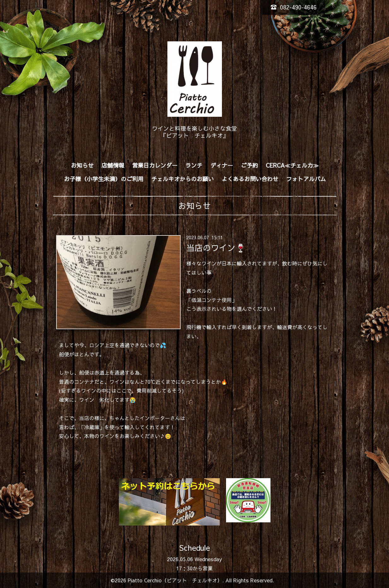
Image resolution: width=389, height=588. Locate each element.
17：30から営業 (194, 568)
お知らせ (82, 165)
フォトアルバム (306, 179)
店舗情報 (113, 165)
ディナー (222, 165)
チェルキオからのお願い (183, 179)
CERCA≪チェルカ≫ (292, 165)
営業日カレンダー (155, 165)
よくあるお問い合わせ (250, 179)
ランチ (194, 165)
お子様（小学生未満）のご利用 (104, 179)
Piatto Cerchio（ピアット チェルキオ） (175, 580)
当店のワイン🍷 (216, 247)
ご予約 (249, 165)
